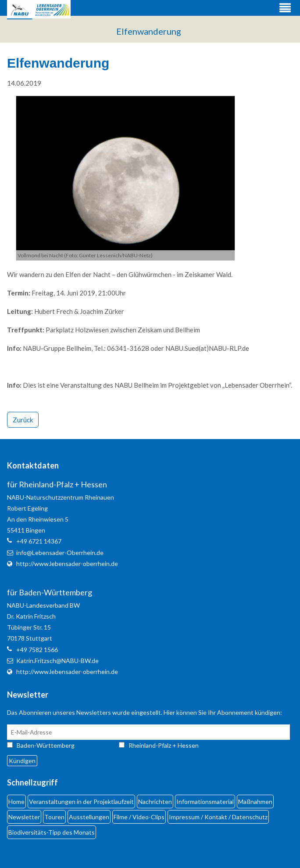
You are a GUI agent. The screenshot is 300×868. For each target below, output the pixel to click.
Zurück (23, 420)
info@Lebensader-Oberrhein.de (60, 553)
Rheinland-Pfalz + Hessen (164, 745)
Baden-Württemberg (54, 745)
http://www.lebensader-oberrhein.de (67, 564)
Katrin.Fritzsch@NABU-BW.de (57, 661)
